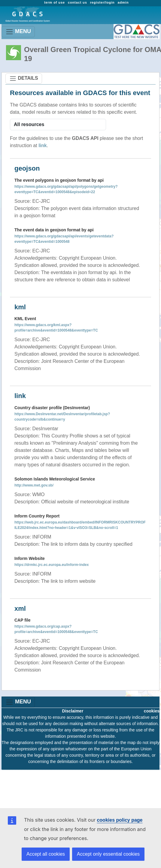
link (43, 145)
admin (123, 2)
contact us (77, 2)
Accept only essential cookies (108, 854)
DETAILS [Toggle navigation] (24, 79)
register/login (102, 2)
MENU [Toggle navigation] (18, 32)
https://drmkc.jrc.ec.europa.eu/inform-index (52, 565)
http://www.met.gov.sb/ (34, 485)
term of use (55, 2)
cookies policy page (120, 820)
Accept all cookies (46, 854)
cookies (152, 711)
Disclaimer (73, 711)
